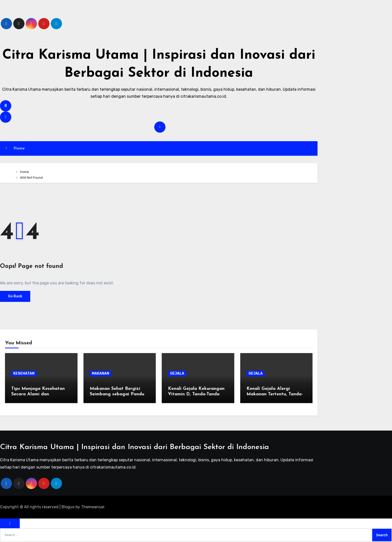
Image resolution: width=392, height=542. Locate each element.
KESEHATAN (24, 374)
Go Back (15, 296)
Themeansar (93, 507)
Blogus (68, 507)
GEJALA (177, 374)
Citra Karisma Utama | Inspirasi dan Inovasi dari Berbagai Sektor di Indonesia (134, 447)
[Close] (10, 524)
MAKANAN (100, 374)
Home (19, 148)
